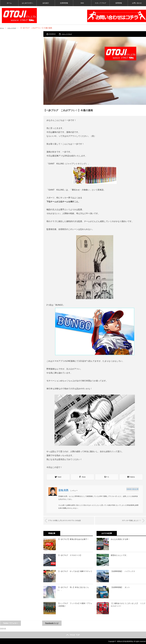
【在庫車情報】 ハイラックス (123, 571)
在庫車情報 (64, 3)
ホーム (9, 3)
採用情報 (119, 3)
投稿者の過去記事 (132, 489)
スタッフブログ (100, 3)
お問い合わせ (137, 3)
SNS (82, 3)
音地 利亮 (64, 490)
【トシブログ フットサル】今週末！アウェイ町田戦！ (75, 604)
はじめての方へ (28, 3)
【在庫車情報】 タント (120, 587)
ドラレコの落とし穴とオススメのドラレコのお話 (68, 520)
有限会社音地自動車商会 (125, 641)
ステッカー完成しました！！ (128, 520)
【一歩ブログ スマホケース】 (70, 555)
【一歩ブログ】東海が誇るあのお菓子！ (73, 539)
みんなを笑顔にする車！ (120, 539)
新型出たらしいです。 (119, 555)
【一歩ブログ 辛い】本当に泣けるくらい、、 (73, 588)
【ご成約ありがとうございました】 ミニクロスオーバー (128, 604)
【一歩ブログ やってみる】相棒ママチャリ (75, 571)
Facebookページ (52, 623)
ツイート (3, 628)
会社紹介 (46, 3)
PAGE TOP (73, 634)
